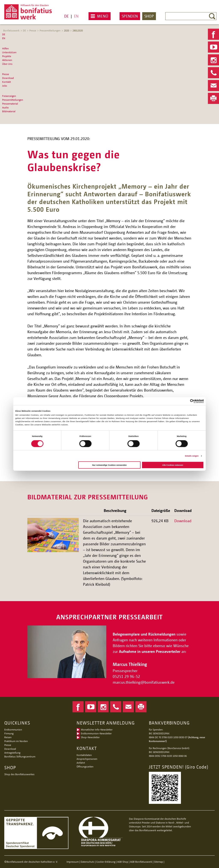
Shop (149, 16)
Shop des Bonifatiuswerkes (19, 774)
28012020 (78, 30)
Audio (5, 107)
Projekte (7, 56)
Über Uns (7, 64)
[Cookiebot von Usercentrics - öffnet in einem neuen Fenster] (185, 401)
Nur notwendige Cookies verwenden (109, 465)
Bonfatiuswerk (11, 30)
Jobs (5, 86)
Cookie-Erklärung (106, 862)
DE (66, 16)
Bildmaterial (9, 111)
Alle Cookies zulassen (173, 465)
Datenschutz (87, 862)
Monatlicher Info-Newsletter (97, 730)
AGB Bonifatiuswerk (141, 862)
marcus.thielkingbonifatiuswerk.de (144, 682)
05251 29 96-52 (126, 676)
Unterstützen (9, 52)
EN (76, 16)
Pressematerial (10, 104)
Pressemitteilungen (50, 30)
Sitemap (158, 862)
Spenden (130, 16)
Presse (33, 30)
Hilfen (5, 48)
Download (8, 78)
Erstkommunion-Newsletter (96, 733)
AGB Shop (123, 862)
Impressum (73, 862)
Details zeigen (192, 456)
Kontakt (7, 82)
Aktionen (7, 60)
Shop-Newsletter (90, 737)
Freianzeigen (9, 96)
